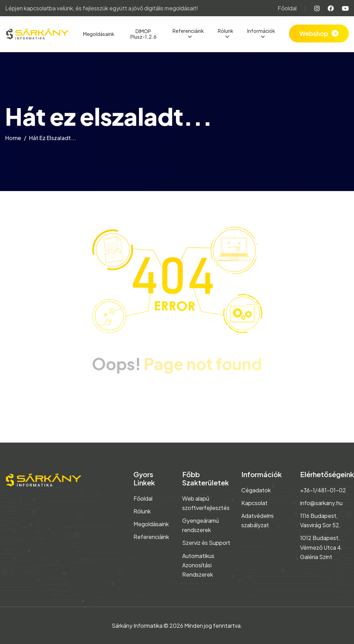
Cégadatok (256, 490)
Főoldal (287, 8)
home (13, 140)
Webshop (314, 33)
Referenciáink (188, 31)
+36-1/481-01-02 (323, 490)
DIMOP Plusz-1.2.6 (143, 34)
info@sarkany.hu (321, 503)
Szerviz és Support (206, 543)
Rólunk (226, 31)
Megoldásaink (99, 34)
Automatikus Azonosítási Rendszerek (198, 565)
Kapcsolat (254, 503)
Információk (261, 31)
